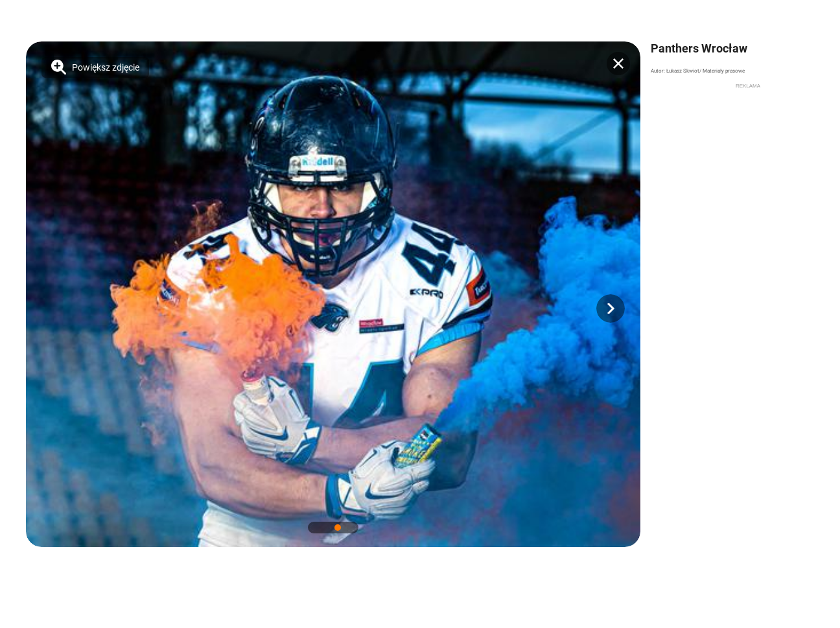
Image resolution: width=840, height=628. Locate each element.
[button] (611, 308)
